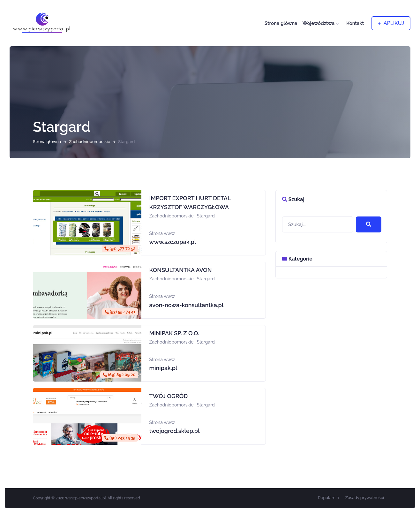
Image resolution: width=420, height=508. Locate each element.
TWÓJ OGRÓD (169, 396)
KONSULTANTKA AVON (181, 270)
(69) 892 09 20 (119, 375)
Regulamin (328, 498)
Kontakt (355, 23)
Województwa (319, 23)
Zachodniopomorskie (90, 142)
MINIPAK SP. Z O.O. (174, 333)
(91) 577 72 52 (120, 249)
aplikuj (391, 23)
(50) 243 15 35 (120, 438)
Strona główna (47, 142)
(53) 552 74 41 (120, 312)
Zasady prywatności (365, 498)
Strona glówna (281, 23)
